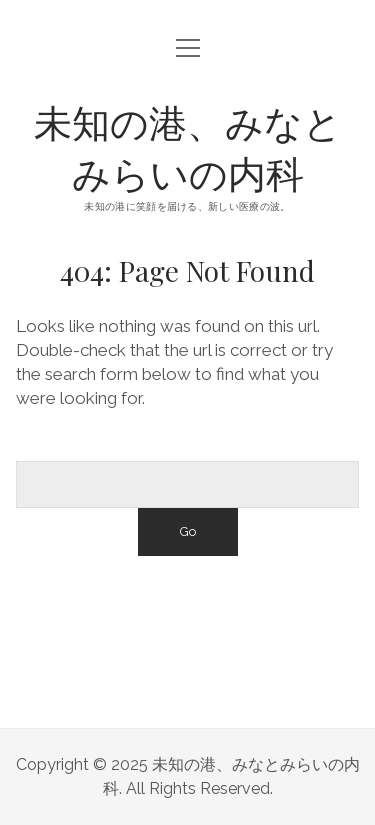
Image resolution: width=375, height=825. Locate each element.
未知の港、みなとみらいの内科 (188, 147)
